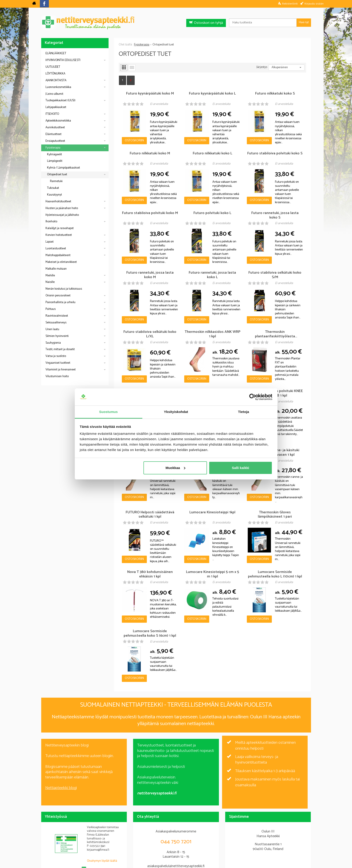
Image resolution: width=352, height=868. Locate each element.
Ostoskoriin (134, 141)
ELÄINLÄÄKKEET (56, 53)
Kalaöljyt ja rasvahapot (60, 228)
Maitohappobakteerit (58, 255)
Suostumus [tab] (108, 412)
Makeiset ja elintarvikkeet (61, 262)
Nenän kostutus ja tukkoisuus (64, 289)
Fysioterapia (53, 148)
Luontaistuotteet (56, 249)
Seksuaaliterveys (56, 323)
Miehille (50, 276)
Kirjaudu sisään (314, 4)
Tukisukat (53, 188)
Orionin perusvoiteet (58, 296)
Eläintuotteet (53, 134)
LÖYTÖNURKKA (55, 74)
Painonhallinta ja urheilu (60, 302)
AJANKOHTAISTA (56, 80)
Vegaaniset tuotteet (58, 363)
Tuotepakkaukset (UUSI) (60, 100)
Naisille (50, 282)
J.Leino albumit (54, 94)
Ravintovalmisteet (57, 316)
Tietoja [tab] (244, 412)
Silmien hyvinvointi (57, 336)
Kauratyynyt (55, 195)
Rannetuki (56, 181)
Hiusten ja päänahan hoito (62, 208)
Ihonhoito (51, 222)
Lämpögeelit (55, 161)
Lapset (50, 242)
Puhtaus (51, 309)
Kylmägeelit (55, 154)
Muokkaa (175, 468)
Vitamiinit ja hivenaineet (61, 370)
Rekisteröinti (290, 4)
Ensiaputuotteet (55, 141)
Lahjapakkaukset (56, 107)
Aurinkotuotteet (55, 127)
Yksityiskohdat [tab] (176, 412)
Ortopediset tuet (57, 175)
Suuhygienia (53, 343)
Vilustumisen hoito (57, 376)
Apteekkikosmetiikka (58, 121)
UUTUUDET (53, 67)
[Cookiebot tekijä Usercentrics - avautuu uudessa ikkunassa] (253, 397)
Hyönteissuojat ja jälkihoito (62, 215)
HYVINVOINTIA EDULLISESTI (63, 60)
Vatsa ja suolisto (56, 356)
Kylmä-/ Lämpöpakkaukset (64, 168)
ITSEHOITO (52, 114)
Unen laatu (52, 329)
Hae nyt (304, 22)
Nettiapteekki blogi (61, 788)
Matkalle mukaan (56, 269)
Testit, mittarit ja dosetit (60, 349)
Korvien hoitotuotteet (59, 235)
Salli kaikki (241, 468)
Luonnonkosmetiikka (58, 87)
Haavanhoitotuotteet (58, 202)
